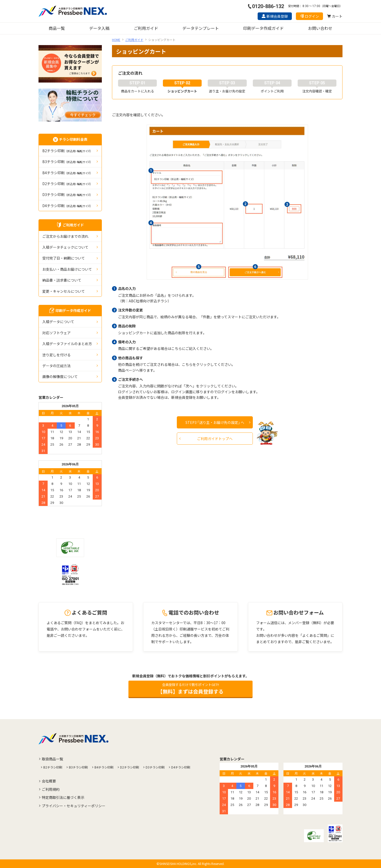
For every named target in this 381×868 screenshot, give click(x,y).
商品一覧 (57, 28)
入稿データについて (58, 322)
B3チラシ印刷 (67, 162)
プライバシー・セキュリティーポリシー (74, 806)
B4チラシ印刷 (67, 173)
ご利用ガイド (146, 28)
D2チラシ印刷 (67, 184)
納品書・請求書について (62, 280)
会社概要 (49, 781)
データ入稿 (99, 28)
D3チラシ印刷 (67, 194)
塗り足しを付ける (56, 355)
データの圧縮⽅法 (56, 366)
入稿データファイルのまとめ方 (67, 344)
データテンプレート (201, 28)
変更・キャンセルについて (64, 291)
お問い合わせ (320, 28)
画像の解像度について (60, 377)
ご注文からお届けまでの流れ (65, 236)
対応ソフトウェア (56, 333)
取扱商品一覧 (52, 759)
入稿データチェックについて (65, 247)
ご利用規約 (51, 789)
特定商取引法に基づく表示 (63, 797)
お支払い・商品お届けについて (67, 269)
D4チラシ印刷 (67, 206)
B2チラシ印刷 (67, 151)
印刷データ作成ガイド (263, 28)
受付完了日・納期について (64, 258)
